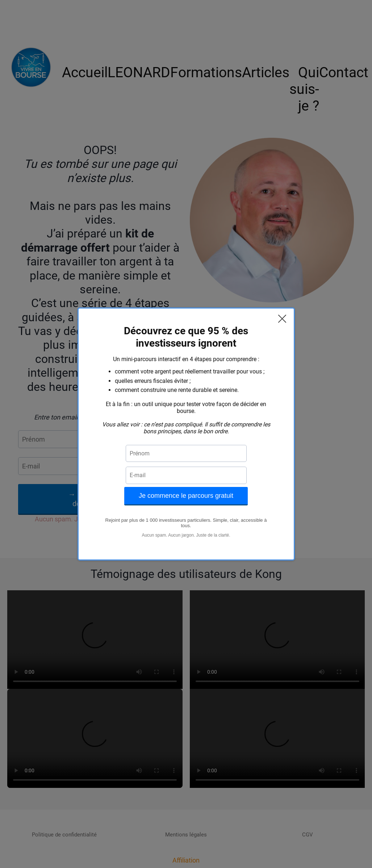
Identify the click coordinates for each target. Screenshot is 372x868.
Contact (344, 73)
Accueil (85, 73)
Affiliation (186, 860)
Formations (206, 73)
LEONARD (139, 73)
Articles (266, 73)
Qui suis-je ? (304, 89)
